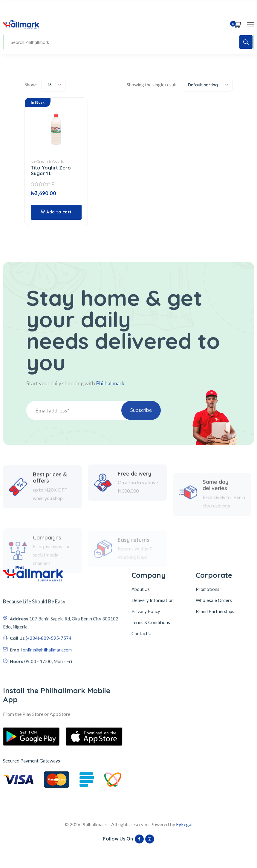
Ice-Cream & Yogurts (47, 161)
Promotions (208, 589)
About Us (141, 589)
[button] (56, 212)
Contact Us (143, 633)
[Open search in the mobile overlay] (128, 42)
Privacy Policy (146, 611)
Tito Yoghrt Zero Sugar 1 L (51, 171)
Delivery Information (153, 600)
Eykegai (184, 824)
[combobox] (53, 85)
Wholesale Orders (214, 600)
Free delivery (134, 504)
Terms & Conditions (151, 622)
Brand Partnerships (215, 611)
